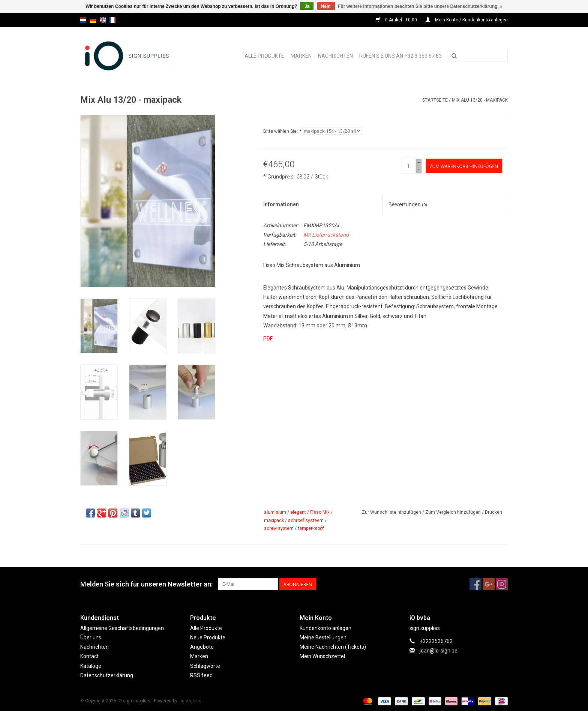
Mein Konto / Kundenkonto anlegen (467, 20)
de (93, 20)
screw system (279, 528)
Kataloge (91, 666)
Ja (307, 6)
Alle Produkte (264, 56)
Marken (301, 56)
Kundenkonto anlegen (325, 628)
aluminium (275, 512)
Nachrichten (335, 56)
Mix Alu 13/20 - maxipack (480, 100)
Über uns (91, 637)
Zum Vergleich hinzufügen (454, 512)
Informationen (281, 204)
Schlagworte (205, 666)
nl (83, 20)
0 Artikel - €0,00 (397, 20)
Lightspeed (190, 701)
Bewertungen (408, 204)
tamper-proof (311, 528)
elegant (298, 512)
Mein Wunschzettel (322, 656)
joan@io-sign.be (439, 651)
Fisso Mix (320, 512)
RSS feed (201, 675)
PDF (268, 339)
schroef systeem (306, 520)
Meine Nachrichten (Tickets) (333, 647)
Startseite (435, 100)
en (103, 20)
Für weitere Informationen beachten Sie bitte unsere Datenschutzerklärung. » (420, 6)
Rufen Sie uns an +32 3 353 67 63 (400, 56)
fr (112, 20)
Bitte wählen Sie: (282, 131)
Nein (326, 6)
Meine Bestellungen (323, 637)
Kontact (89, 656)
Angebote (202, 647)
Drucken (493, 512)
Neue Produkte (208, 637)
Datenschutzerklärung (107, 675)
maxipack (274, 520)
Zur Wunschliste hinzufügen (391, 512)
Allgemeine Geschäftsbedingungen (122, 628)
